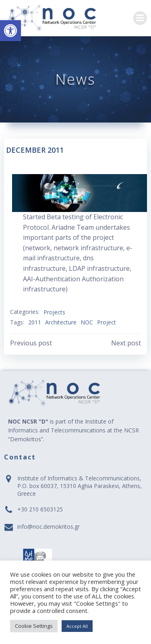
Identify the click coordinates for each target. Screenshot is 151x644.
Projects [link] (54, 312)
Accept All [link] (77, 626)
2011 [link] (35, 322)
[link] (10, 31)
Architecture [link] (61, 322)
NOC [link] (87, 322)
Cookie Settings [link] (34, 626)
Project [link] (107, 322)
